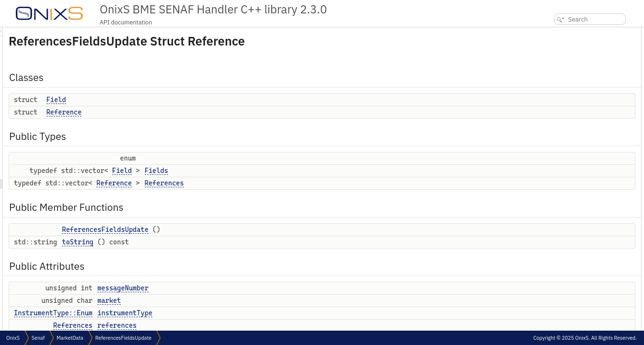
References (284, 183)
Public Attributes (560, 134)
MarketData (70, 338)
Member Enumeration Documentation (586, 250)
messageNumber (243, 288)
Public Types (554, 64)
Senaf (38, 338)
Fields (276, 171)
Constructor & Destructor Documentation (590, 271)
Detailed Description (563, 208)
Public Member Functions (571, 102)
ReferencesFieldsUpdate (225, 230)
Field (176, 100)
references (237, 325)
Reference (184, 112)
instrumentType (245, 313)
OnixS (13, 338)
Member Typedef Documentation (580, 218)
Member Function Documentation (580, 292)
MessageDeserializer (571, 197)
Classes (547, 32)
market (229, 300)
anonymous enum (568, 260)
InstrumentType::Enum (173, 313)
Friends (547, 187)
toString (197, 242)
